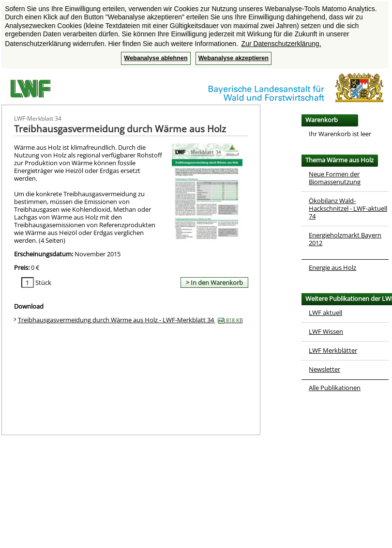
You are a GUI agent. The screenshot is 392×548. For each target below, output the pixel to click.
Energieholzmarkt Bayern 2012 (345, 239)
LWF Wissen (326, 331)
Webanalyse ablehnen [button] (156, 58)
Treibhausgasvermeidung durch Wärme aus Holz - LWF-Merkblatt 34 (130, 320)
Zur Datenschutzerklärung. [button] (281, 44)
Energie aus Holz (332, 267)
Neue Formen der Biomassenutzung (335, 178)
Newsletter (324, 369)
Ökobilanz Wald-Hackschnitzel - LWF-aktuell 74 (348, 208)
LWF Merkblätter (333, 350)
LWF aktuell (325, 313)
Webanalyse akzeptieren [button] (234, 58)
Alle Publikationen (335, 388)
